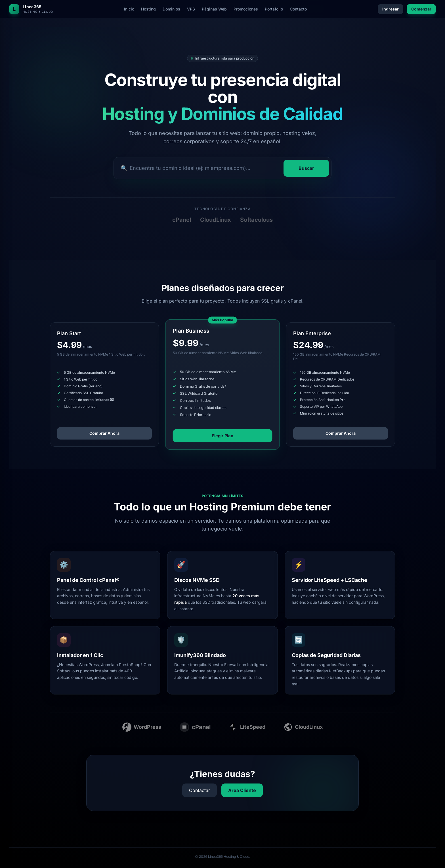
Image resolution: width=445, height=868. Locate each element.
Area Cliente (242, 790)
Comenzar (421, 9)
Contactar (200, 790)
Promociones (246, 9)
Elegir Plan (223, 436)
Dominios (171, 9)
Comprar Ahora (104, 433)
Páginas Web (214, 9)
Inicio (129, 9)
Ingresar (391, 9)
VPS (191, 9)
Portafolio (274, 9)
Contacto (298, 9)
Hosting (148, 9)
